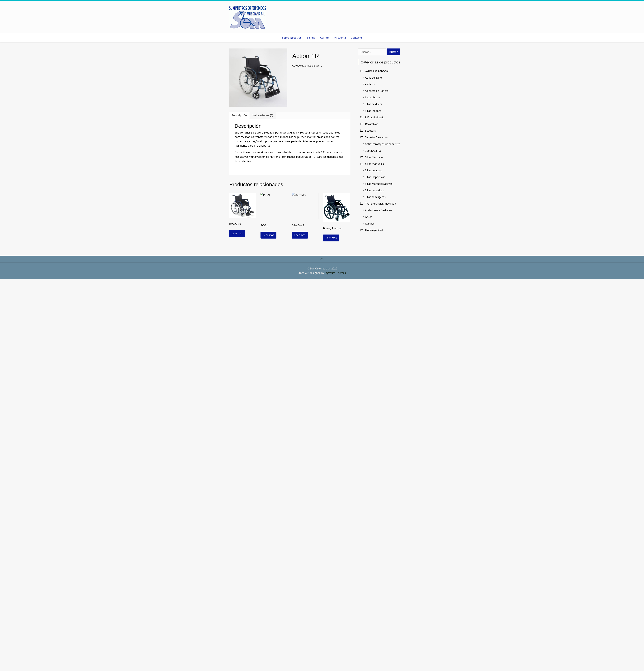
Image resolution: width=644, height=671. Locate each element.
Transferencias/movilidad (381, 204)
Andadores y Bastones (379, 210)
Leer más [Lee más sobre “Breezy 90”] (237, 233)
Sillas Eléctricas (374, 157)
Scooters (370, 131)
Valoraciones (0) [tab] (263, 115)
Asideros (370, 84)
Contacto (356, 38)
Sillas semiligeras (375, 197)
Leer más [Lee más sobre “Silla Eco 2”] (300, 235)
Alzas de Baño (373, 78)
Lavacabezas (373, 97)
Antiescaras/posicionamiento (383, 144)
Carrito (324, 38)
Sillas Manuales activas (379, 184)
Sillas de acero (314, 66)
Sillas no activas (374, 190)
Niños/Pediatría (375, 117)
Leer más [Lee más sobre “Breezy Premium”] (331, 238)
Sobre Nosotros (292, 38)
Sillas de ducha (374, 104)
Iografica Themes (335, 273)
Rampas (370, 224)
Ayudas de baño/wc (377, 71)
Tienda (311, 38)
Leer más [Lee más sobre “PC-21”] (268, 235)
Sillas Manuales (374, 164)
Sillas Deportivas (375, 177)
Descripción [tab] (239, 115)
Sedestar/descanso (377, 137)
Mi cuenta (340, 38)
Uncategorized (374, 230)
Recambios (372, 124)
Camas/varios (373, 151)
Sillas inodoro (373, 111)
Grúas (369, 217)
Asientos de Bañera (377, 91)
